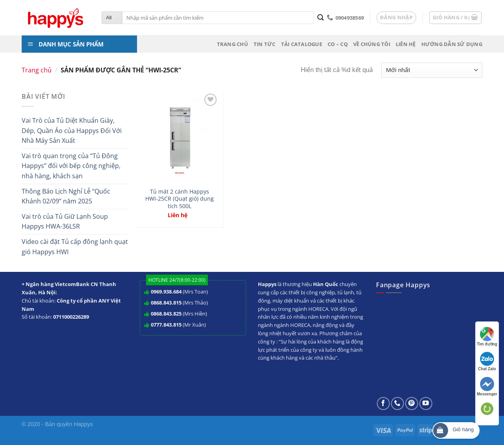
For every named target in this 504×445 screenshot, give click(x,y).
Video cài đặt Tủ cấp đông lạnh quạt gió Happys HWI (75, 247)
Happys (83, 424)
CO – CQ (338, 44)
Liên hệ (406, 44)
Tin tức (265, 44)
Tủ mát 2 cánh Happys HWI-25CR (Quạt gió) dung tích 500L (180, 199)
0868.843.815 (166, 303)
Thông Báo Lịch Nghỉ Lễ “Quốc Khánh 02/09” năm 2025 (66, 196)
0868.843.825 (166, 314)
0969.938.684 (166, 292)
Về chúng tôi (372, 44)
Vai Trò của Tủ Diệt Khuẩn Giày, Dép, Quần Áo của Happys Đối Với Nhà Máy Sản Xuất (72, 130)
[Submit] (320, 18)
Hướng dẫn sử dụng (452, 44)
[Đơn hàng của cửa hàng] (432, 70)
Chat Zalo (487, 361)
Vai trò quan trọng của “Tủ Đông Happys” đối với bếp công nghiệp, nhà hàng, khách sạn (71, 166)
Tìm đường (487, 337)
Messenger (487, 387)
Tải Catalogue (302, 44)
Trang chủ (233, 44)
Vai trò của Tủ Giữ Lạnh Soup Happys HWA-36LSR (65, 222)
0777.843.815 (166, 325)
